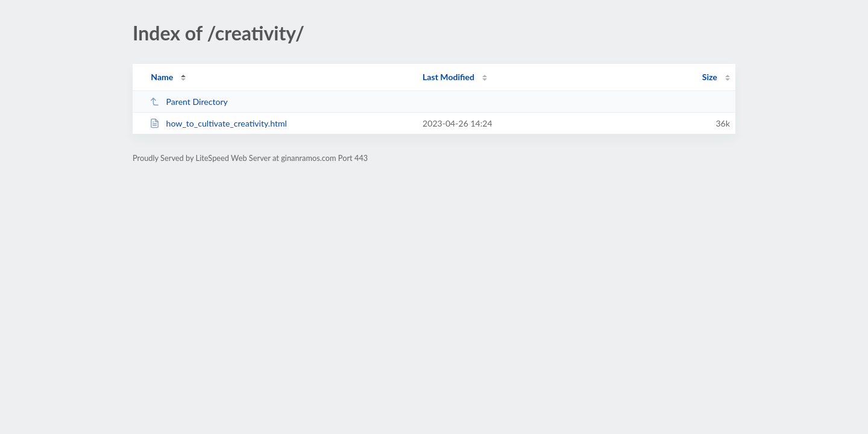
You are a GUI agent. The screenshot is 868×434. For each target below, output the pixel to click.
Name (162, 77)
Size (710, 77)
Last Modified (448, 77)
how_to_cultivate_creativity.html (218, 123)
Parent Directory (189, 102)
